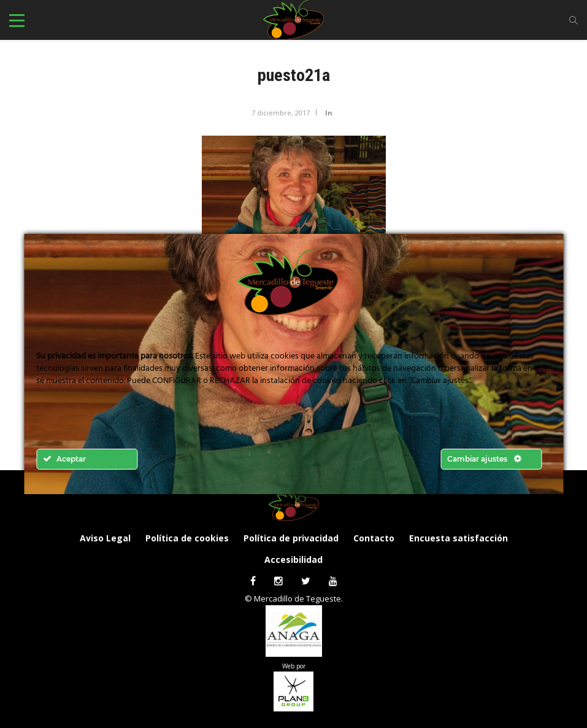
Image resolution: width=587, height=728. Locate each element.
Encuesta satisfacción (458, 538)
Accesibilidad (293, 560)
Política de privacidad (291, 538)
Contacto (374, 538)
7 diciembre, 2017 (281, 113)
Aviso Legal (105, 538)
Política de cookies (187, 538)
